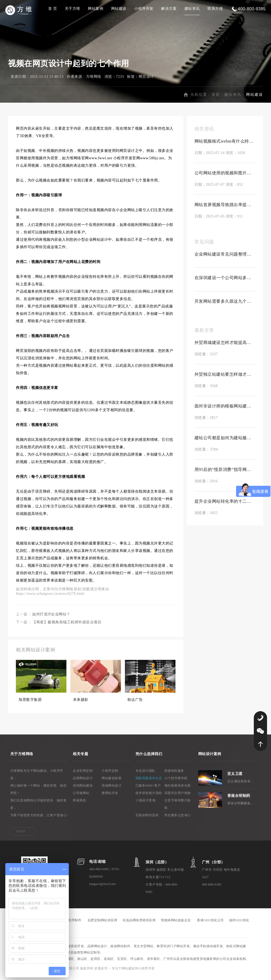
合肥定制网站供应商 (103, 923)
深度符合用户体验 (178, 796)
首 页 (53, 9)
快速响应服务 (174, 774)
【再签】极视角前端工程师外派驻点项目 (67, 625)
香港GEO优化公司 (210, 923)
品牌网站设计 (83, 781)
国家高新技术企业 (149, 781)
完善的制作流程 (147, 818)
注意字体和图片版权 (178, 807)
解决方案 (169, 9)
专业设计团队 (145, 774)
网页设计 (146, 80)
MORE (21, 834)
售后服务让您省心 (178, 818)
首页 (216, 98)
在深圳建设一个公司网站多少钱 (225, 281)
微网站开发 (110, 796)
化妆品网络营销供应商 (139, 923)
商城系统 (79, 804)
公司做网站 (81, 796)
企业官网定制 (83, 774)
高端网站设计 (112, 789)
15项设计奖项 (146, 804)
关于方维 (73, 9)
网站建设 (119, 9)
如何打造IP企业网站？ (51, 617)
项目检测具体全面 (178, 789)
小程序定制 (110, 774)
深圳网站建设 (83, 789)
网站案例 (96, 9)
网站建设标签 (112, 781)
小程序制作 (73, 923)
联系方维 (215, 9)
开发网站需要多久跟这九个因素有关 (225, 304)
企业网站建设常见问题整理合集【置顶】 (225, 257)
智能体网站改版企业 (176, 923)
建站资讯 (192, 9)
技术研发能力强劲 (149, 796)
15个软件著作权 (176, 781)
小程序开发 (144, 9)
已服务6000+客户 (148, 789)
